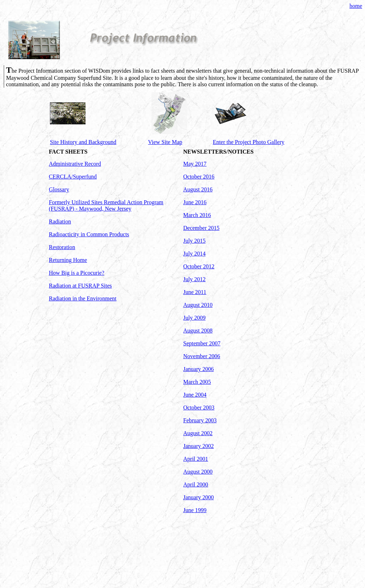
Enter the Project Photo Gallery (249, 142)
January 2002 (199, 446)
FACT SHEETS (68, 152)
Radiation (60, 221)
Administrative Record (75, 164)
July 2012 (194, 279)
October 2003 (199, 408)
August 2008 (198, 331)
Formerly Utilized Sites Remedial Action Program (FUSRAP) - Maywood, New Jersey (106, 205)
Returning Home (68, 260)
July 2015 (194, 241)
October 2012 (199, 266)
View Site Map (165, 142)
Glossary (59, 189)
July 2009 (194, 318)
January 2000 (199, 497)
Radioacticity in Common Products (89, 234)
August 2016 (198, 189)
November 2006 (202, 356)
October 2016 (199, 177)
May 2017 (195, 164)
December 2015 (201, 228)
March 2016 (197, 215)
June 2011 (195, 292)
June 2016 (195, 202)
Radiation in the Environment (83, 298)
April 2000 (196, 484)
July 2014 (194, 254)
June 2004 (195, 395)
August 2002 (198, 433)
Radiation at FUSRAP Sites (80, 286)
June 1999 (195, 510)
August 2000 (198, 472)
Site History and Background (83, 142)
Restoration (62, 247)
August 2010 (198, 305)
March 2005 (197, 382)
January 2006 (199, 369)
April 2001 (196, 459)
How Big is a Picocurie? (77, 273)
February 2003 (200, 420)
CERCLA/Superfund (73, 177)
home (356, 6)
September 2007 (202, 343)
